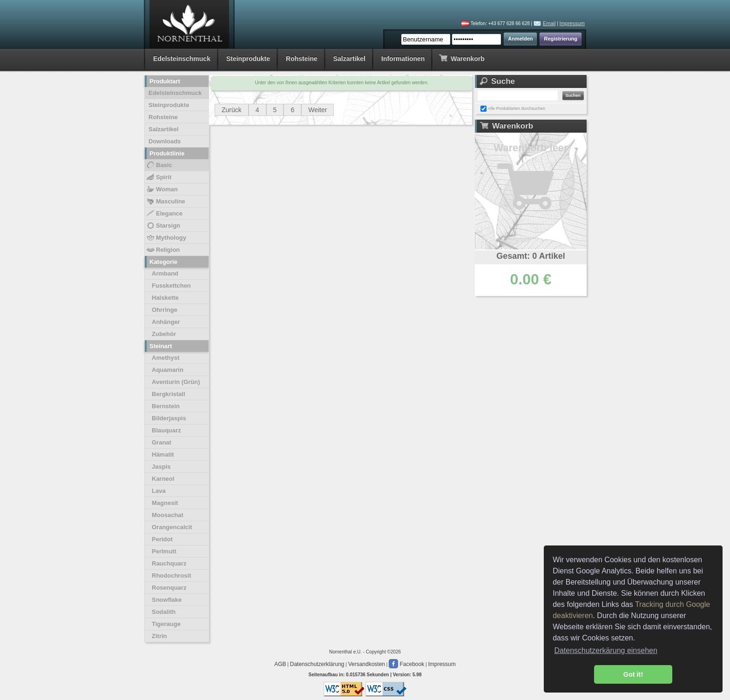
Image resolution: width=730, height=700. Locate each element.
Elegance (164, 214)
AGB (280, 664)
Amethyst (166, 358)
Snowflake (167, 600)
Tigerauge (166, 624)
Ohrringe (165, 310)
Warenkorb (462, 58)
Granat (162, 442)
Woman (162, 189)
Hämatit (163, 454)
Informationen (403, 59)
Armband (165, 273)
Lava (159, 491)
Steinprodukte (248, 59)
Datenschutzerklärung (317, 664)
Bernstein (166, 406)
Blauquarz (166, 430)
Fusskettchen (171, 286)
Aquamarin (168, 370)
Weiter (318, 110)
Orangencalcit (172, 527)
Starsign (163, 226)
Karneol (163, 479)
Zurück (232, 110)
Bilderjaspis (169, 418)
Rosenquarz (169, 588)
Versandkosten (367, 664)
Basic (159, 165)
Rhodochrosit (172, 575)
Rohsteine (302, 59)
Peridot (162, 539)
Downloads (165, 141)
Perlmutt (164, 551)
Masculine (166, 202)
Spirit (159, 177)
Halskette (165, 298)
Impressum (572, 23)
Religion (163, 250)
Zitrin (159, 636)
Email (549, 23)
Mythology (166, 238)
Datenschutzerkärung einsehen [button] (605, 650)
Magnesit (165, 503)
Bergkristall (169, 394)
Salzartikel (349, 59)
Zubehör (164, 334)
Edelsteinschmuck (182, 59)
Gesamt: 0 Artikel (531, 256)
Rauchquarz (169, 563)
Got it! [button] (633, 674)
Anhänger (166, 322)
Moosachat (168, 515)
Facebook (406, 664)
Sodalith (164, 612)
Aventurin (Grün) (176, 382)
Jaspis (161, 467)
